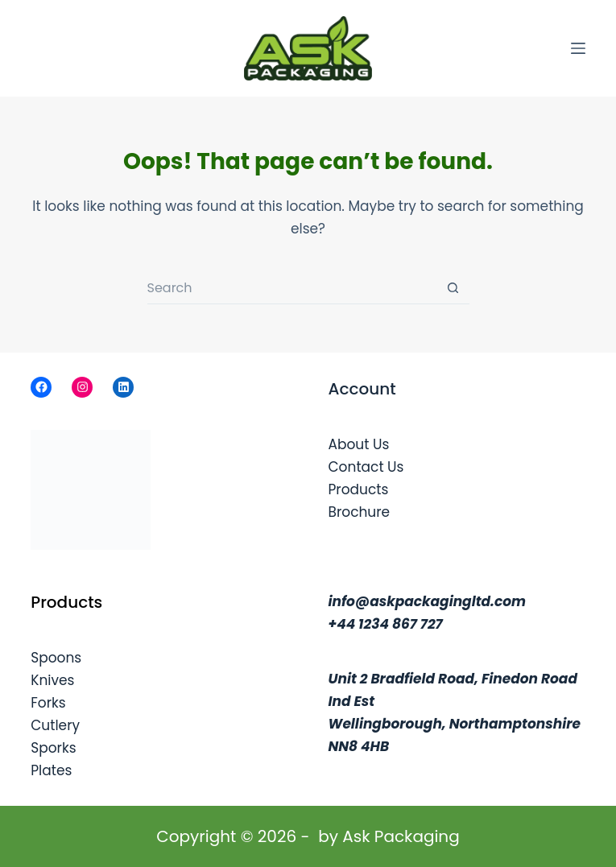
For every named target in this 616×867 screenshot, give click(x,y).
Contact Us (366, 467)
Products (359, 489)
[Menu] (578, 48)
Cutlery (55, 725)
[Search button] (453, 288)
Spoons (56, 658)
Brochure (360, 512)
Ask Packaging (401, 836)
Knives (52, 680)
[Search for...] (292, 288)
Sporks (53, 748)
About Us (359, 444)
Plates (51, 770)
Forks (48, 703)
